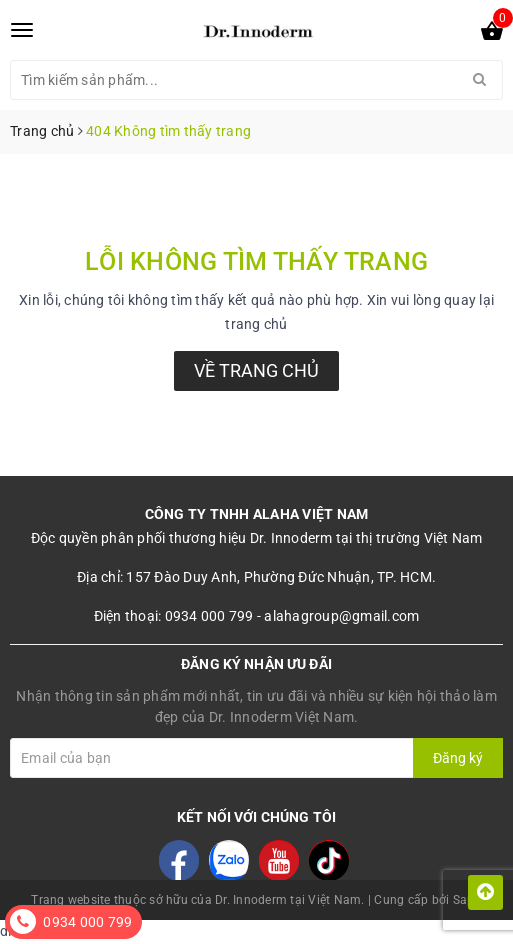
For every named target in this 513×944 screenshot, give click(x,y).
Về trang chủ (256, 370)
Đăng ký (458, 758)
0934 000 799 (87, 922)
